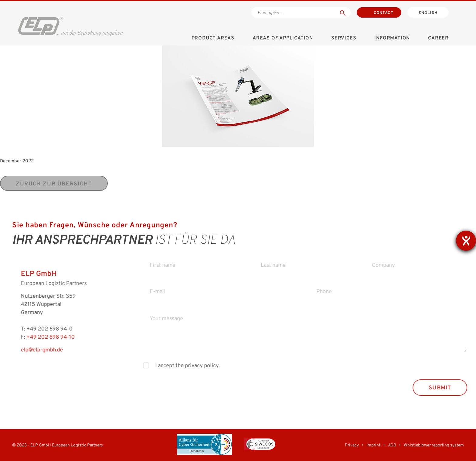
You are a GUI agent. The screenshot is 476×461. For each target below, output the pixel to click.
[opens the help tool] (466, 241)
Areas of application (283, 38)
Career (438, 38)
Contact (384, 13)
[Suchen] (343, 12)
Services (344, 38)
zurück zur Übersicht (54, 184)
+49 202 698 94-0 (41, 329)
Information (392, 38)
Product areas (213, 38)
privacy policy (210, 366)
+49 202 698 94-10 (42, 337)
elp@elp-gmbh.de (34, 350)
